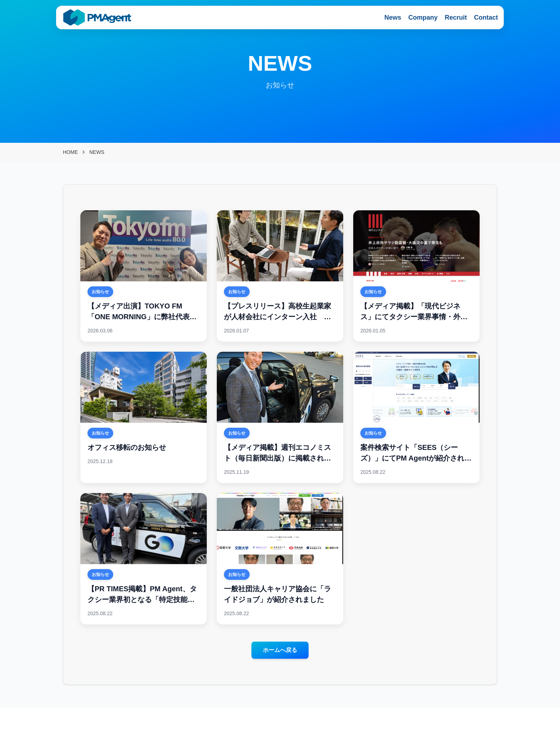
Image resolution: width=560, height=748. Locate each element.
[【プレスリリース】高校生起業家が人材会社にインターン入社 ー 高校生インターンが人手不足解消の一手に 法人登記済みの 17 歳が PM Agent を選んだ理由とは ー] (280, 276)
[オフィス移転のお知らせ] (144, 417)
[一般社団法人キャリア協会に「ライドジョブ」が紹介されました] (280, 559)
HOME (70, 152)
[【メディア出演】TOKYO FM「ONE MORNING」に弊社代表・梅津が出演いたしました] (144, 276)
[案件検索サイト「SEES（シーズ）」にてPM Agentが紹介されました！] (416, 417)
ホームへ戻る (280, 650)
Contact (486, 17)
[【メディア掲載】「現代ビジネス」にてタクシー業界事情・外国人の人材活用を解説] (416, 276)
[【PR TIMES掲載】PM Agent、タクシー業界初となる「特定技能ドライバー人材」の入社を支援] (144, 559)
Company (423, 17)
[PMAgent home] (97, 17)
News (393, 17)
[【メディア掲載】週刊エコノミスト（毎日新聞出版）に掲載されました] (280, 417)
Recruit (456, 17)
